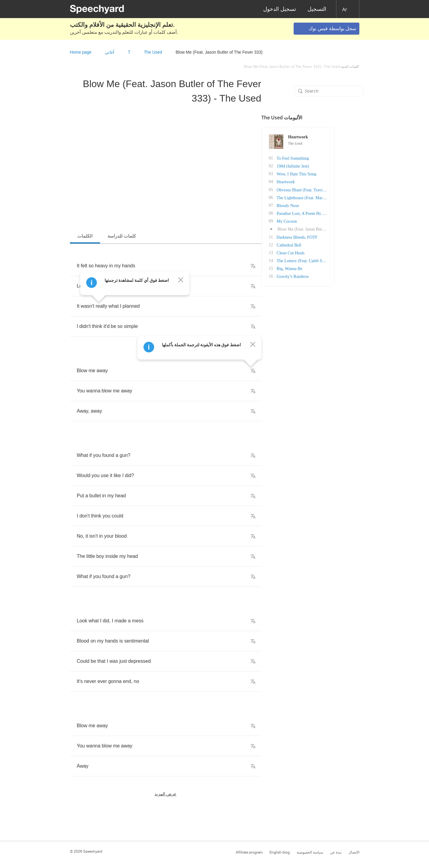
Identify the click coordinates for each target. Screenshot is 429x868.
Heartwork (314, 182)
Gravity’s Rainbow (320, 276)
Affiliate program (249, 852)
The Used (153, 52)
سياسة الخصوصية (310, 852)
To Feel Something (320, 158)
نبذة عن (336, 852)
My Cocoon (315, 221)
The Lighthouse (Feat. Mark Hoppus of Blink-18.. (347, 197)
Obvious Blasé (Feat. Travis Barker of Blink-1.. (345, 189)
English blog (280, 852)
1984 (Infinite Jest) (321, 166)
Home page (81, 52)
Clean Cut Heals (318, 252)
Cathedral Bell (317, 244)
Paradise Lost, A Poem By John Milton (337, 213)
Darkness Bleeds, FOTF (325, 236)
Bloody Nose (316, 205)
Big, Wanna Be (317, 268)
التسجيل (317, 9)
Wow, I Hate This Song (324, 174)
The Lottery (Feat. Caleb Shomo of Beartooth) (344, 260)
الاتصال (354, 852)
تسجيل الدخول (280, 9)
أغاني (110, 52)
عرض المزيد (166, 794)
